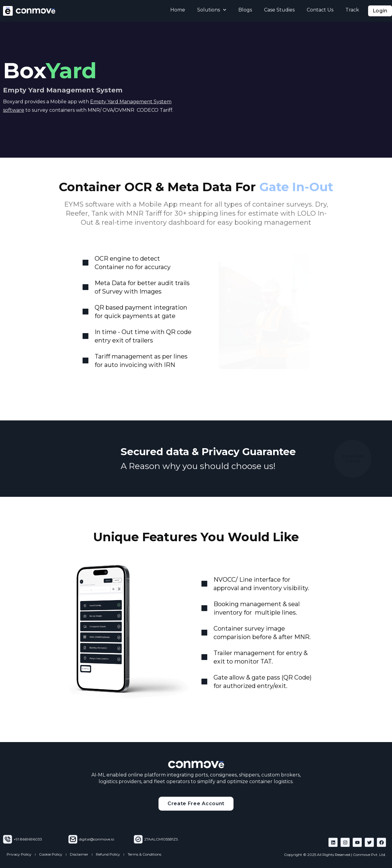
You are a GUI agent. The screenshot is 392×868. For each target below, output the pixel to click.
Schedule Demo (353, 459)
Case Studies (279, 10)
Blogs (245, 10)
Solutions (212, 10)
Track (352, 10)
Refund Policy (108, 854)
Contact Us (320, 10)
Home (178, 10)
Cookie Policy (51, 854)
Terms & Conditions (144, 854)
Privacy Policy (19, 854)
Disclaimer (79, 854)
